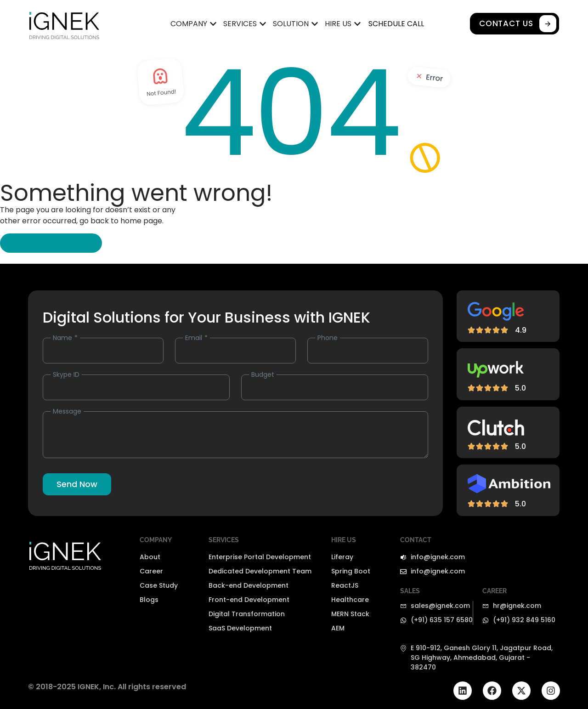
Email (195, 338)
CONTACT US (519, 24)
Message (67, 411)
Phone (328, 338)
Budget (263, 374)
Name (63, 338)
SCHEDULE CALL (396, 24)
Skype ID (66, 374)
